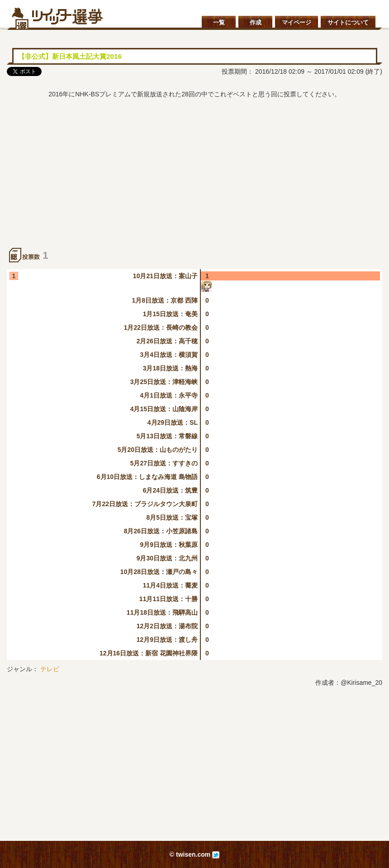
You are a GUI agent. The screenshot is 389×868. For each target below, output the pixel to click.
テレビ (50, 669)
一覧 (219, 23)
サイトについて (348, 23)
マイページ (296, 23)
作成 (256, 23)
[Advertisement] (194, 180)
